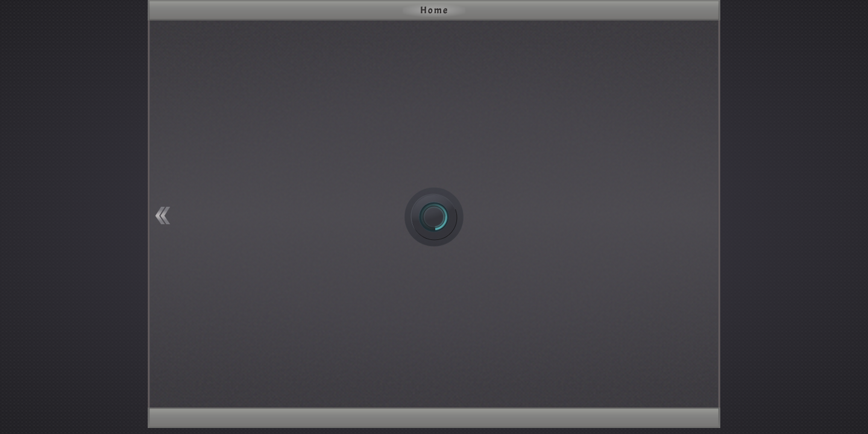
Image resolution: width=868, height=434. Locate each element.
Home (434, 10)
